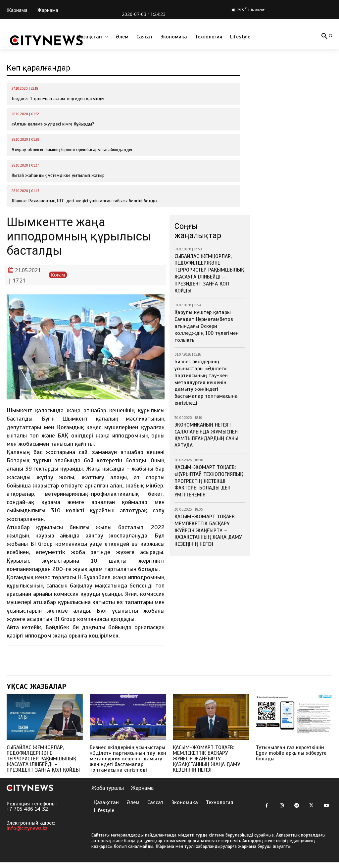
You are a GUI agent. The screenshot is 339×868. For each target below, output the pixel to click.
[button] (331, 36)
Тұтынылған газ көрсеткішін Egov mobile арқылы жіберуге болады (293, 753)
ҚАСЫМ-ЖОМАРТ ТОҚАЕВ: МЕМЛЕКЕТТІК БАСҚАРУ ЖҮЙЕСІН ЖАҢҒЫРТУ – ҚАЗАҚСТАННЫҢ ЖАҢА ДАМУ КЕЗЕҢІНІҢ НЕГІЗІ (210, 472)
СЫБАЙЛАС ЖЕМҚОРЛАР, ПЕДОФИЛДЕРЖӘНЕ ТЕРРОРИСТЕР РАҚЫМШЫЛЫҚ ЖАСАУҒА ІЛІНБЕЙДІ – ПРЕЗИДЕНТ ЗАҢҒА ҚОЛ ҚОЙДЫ (207, 268)
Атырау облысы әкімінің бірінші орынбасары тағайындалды (72, 150)
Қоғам (58, 275)
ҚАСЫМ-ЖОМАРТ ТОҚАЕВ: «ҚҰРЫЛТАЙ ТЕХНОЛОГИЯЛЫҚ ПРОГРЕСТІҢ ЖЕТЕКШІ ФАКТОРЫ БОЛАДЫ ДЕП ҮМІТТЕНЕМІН (209, 433)
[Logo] (46, 40)
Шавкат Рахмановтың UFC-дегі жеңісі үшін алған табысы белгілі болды (84, 201)
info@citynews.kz (27, 834)
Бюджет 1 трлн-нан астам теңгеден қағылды (58, 99)
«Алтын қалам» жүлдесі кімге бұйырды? (53, 124)
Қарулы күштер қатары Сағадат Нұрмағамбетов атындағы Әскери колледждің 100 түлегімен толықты (209, 310)
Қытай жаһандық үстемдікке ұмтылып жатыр (58, 175)
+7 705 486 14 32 (27, 815)
